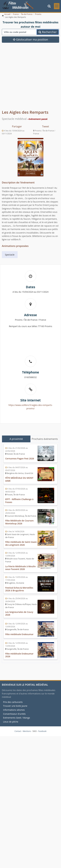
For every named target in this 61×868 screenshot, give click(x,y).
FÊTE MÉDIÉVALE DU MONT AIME (19, 479)
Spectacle (10, 255)
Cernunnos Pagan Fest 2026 (20, 459)
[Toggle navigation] (57, 6)
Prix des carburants (13, 702)
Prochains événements (45, 439)
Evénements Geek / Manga (17, 718)
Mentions (27, 731)
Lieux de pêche (11, 722)
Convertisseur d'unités (14, 714)
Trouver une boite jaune (15, 706)
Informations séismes (14, 710)
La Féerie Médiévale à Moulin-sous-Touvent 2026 (21, 568)
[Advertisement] (29, 79)
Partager (17, 126)
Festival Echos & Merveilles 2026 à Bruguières (19, 589)
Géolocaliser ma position (30, 39)
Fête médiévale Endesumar (19, 634)
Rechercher (48, 32)
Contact (18, 731)
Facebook (42, 731)
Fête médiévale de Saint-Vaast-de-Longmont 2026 (21, 543)
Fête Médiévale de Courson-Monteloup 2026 (20, 522)
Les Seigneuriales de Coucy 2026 (19, 613)
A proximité (16, 439)
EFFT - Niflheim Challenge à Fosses (19, 501)
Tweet (46, 126)
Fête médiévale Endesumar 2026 (19, 655)
